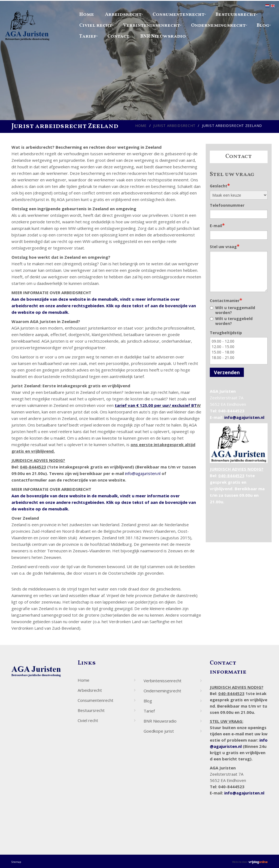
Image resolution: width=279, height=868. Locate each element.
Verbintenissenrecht (152, 25)
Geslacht (220, 185)
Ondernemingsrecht (218, 25)
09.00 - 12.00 (239, 341)
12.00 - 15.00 (239, 347)
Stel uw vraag (225, 246)
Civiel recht (96, 25)
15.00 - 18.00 (239, 352)
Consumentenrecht (179, 15)
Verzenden (227, 372)
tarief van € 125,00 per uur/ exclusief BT (156, 405)
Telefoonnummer (227, 205)
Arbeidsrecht (123, 15)
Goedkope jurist (159, 731)
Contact (118, 36)
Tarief (88, 36)
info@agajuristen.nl (143, 473)
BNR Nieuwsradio (163, 36)
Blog (263, 25)
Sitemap (16, 862)
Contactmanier (226, 300)
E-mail (217, 225)
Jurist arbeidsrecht (174, 126)
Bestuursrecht (236, 15)
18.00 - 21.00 (239, 358)
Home (87, 15)
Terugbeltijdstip (226, 333)
